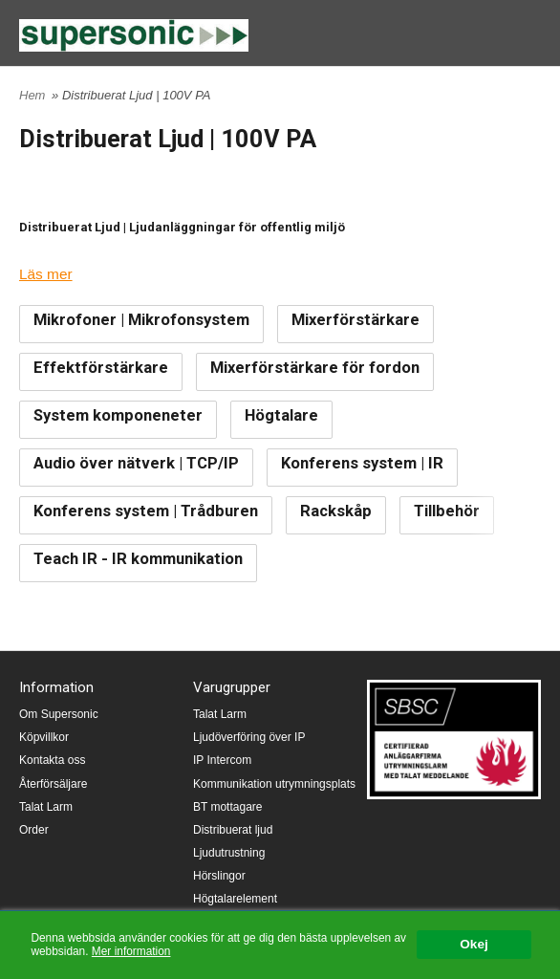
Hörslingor (219, 876)
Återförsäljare (53, 784)
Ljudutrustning (229, 853)
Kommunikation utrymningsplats (274, 784)
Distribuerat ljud (233, 830)
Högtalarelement (235, 899)
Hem (32, 95)
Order (34, 830)
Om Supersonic (59, 714)
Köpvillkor (44, 737)
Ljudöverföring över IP (249, 737)
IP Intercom (222, 760)
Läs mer (46, 274)
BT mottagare (227, 807)
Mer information (131, 951)
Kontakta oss (52, 760)
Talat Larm (46, 807)
